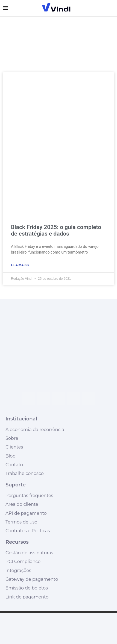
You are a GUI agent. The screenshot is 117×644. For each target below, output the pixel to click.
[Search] (112, 8)
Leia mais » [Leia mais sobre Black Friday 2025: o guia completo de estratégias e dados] (20, 265)
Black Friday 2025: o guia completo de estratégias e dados (56, 230)
